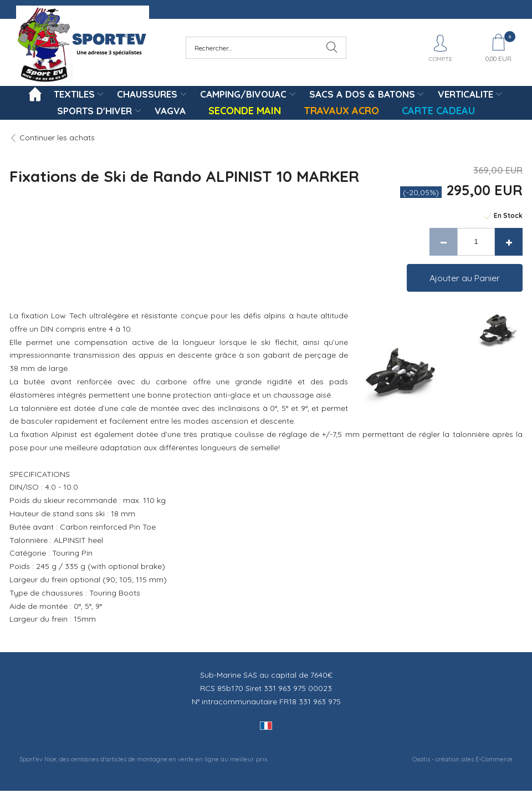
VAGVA (170, 111)
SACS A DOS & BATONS (362, 94)
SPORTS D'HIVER (94, 111)
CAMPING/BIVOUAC (243, 94)
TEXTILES (74, 94)
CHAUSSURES (147, 94)
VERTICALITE (465, 94)
